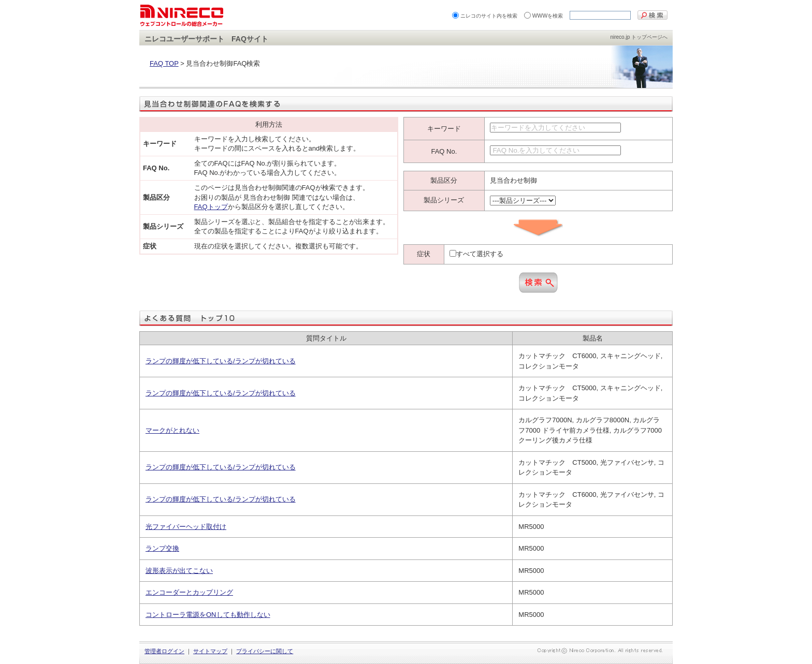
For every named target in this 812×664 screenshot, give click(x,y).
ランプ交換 (162, 548)
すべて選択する (480, 254)
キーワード (444, 129)
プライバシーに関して (265, 651)
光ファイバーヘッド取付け (186, 527)
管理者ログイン (164, 651)
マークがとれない (172, 430)
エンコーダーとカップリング (189, 592)
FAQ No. (444, 151)
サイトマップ (210, 651)
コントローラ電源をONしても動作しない (208, 615)
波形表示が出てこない (179, 571)
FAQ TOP (164, 63)
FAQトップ (211, 207)
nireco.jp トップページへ (639, 37)
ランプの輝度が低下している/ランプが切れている (221, 361)
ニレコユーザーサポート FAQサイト (206, 39)
